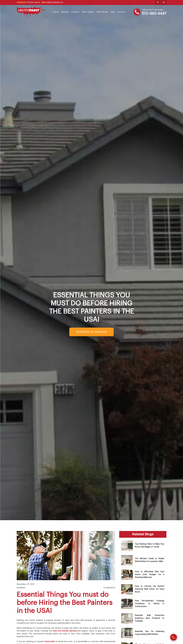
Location (75, 12)
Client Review (102, 12)
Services (65, 12)
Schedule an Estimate (91, 332)
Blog (113, 12)
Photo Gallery (88, 12)
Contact (121, 12)
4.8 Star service (28, 2)
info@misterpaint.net (53, 2)
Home (56, 12)
